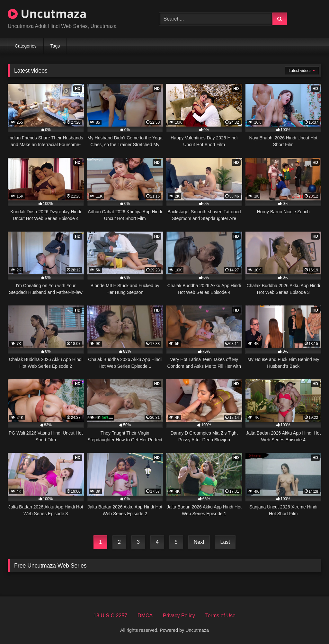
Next (199, 542)
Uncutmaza (47, 14)
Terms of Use (220, 616)
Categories (26, 46)
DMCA (145, 616)
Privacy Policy (179, 616)
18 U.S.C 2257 (110, 616)
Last (225, 542)
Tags (55, 46)
